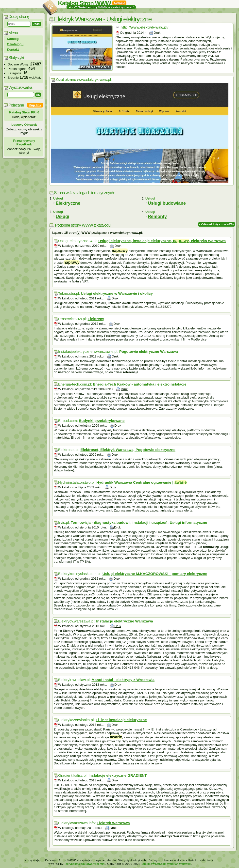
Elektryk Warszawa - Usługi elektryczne (103, 19)
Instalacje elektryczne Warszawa (124, 621)
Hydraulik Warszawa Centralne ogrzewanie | (141, 482)
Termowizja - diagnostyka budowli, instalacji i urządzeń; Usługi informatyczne (139, 522)
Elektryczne (68, 203)
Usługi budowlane (167, 203)
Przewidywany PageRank (24, 142)
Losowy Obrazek (24, 125)
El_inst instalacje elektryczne (121, 720)
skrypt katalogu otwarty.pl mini (85, 864)
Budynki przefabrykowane (102, 421)
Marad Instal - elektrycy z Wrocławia (123, 680)
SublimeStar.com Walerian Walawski (166, 864)
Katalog (13, 39)
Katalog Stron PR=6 (24, 112)
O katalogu (15, 44)
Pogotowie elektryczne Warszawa (149, 351)
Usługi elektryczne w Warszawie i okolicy (117, 293)
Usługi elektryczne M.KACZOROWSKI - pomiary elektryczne (155, 574)
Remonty (157, 217)
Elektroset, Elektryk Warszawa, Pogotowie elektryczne (128, 450)
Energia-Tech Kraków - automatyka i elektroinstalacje (140, 384)
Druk (157, 33)
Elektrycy (96, 319)
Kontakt (13, 50)
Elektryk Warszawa (113, 823)
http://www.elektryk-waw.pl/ (145, 27)
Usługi (62, 217)
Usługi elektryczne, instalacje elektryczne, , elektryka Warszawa (162, 241)
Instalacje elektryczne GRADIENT (118, 775)
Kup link (35, 105)
